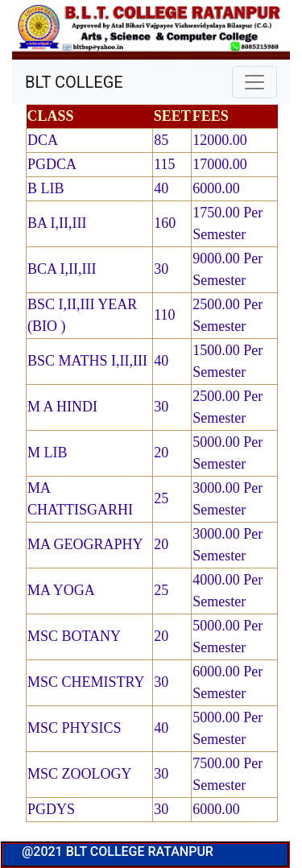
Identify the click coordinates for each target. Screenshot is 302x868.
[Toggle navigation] (254, 82)
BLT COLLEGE (74, 82)
